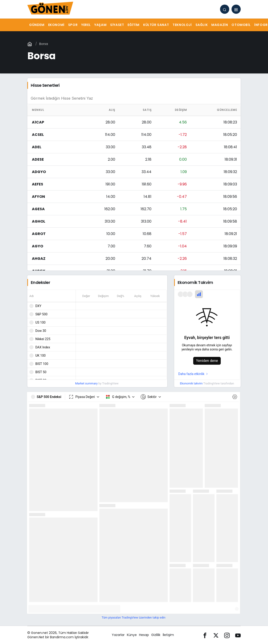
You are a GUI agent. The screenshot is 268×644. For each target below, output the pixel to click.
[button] (236, 9)
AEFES (38, 184)
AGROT (39, 234)
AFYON (38, 197)
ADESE (38, 159)
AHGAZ (39, 259)
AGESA (38, 209)
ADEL (37, 147)
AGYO (38, 246)
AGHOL (39, 221)
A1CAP (38, 122)
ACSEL (38, 135)
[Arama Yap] (225, 9)
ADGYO (39, 172)
